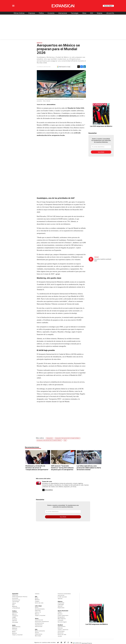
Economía (51, 13)
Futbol (60, 612)
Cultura (37, 594)
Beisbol (60, 614)
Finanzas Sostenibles (64, 594)
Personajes (61, 631)
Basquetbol (61, 617)
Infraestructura (40, 623)
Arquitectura (39, 625)
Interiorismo (39, 626)
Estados (15, 619)
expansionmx (59, 643)
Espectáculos (16, 627)
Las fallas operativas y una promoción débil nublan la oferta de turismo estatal (88, 468)
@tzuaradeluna (51, 104)
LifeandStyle (16, 608)
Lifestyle (61, 620)
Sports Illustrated (63, 611)
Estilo (37, 607)
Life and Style (111, 13)
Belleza (15, 633)
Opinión (15, 621)
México (14, 614)
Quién (14, 625)
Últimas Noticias (19, 13)
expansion (73, 643)
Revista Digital (108, 6)
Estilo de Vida (62, 635)
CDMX (14, 617)
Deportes (38, 611)
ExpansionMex (69, 643)
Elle (36, 597)
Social (37, 632)
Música (37, 614)
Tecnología (75, 13)
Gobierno (15, 613)
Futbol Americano (63, 615)
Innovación (61, 595)
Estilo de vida (39, 603)
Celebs (37, 601)
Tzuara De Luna (47, 482)
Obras (84, 13)
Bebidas (60, 628)
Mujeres (100, 13)
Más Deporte (62, 619)
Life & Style (38, 606)
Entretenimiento (40, 609)
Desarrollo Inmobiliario (42, 622)
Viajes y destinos (63, 630)
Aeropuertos (50, 438)
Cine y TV (38, 612)
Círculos (15, 630)
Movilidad (38, 636)
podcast (97, 257)
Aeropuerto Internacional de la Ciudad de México (67, 438)
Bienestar (61, 633)
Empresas (32, 13)
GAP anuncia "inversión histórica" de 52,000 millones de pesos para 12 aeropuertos (62, 468)
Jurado (60, 636)
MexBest (60, 625)
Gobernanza (39, 634)
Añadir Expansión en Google (65, 67)
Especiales (61, 608)
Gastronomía (62, 626)
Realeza (15, 628)
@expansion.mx (65, 642)
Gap (65, 440)
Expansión (15, 594)
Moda (14, 632)
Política (41, 13)
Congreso (15, 616)
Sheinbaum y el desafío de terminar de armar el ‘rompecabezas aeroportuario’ (37, 468)
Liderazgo (61, 604)
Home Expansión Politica (20, 597)
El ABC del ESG (62, 597)
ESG (92, 13)
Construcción (39, 620)
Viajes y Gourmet (17, 635)
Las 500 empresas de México (101, 126)
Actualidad (61, 603)
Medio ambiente (40, 631)
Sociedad (15, 622)
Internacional (63, 13)
